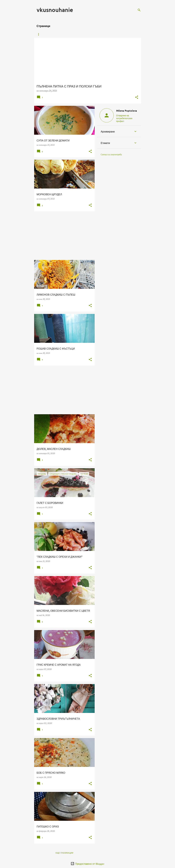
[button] (137, 97)
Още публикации (64, 853)
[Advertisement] (63, 236)
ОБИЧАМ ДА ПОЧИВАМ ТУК (98, 34)
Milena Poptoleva (127, 111)
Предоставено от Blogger (87, 864)
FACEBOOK (123, 34)
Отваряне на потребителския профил (124, 118)
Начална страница (47, 34)
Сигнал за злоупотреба (111, 154)
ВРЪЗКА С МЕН (71, 34)
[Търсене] (139, 10)
